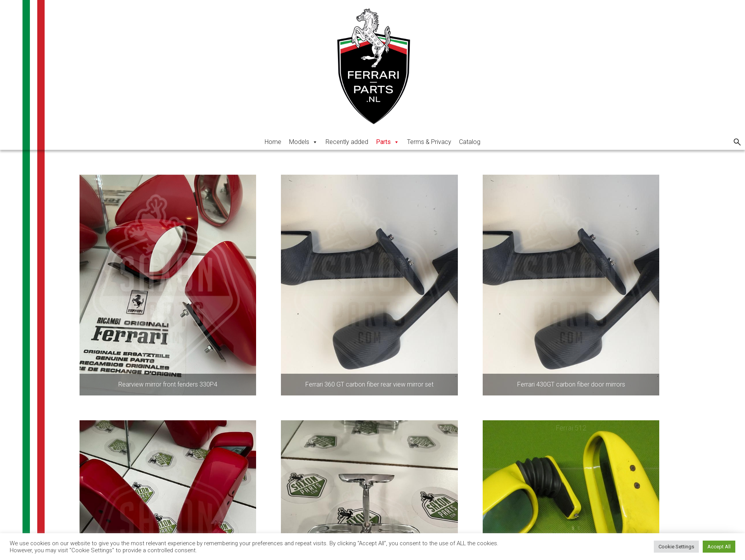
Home (273, 142)
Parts (388, 142)
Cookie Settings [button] (676, 547)
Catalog (470, 142)
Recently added (347, 142)
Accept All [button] (719, 547)
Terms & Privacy (429, 142)
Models (303, 142)
